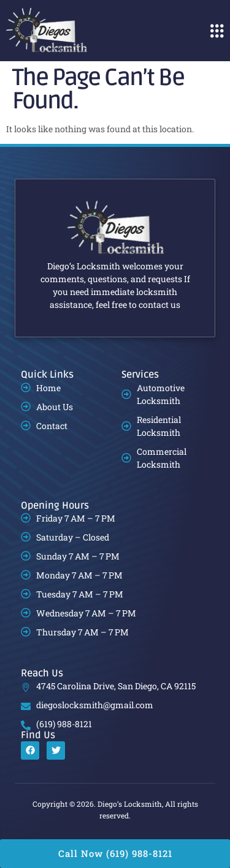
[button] (217, 31)
